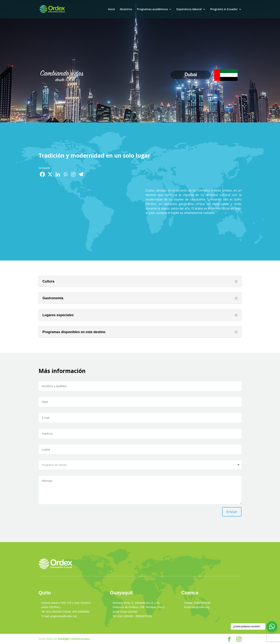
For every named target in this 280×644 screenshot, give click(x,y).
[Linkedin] (58, 174)
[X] (50, 174)
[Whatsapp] (65, 174)
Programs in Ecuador (224, 9)
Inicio (112, 9)
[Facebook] (42, 174)
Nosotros (126, 9)
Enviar (232, 512)
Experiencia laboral (189, 9)
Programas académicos (152, 9)
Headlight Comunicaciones (74, 639)
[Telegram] (81, 174)
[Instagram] (73, 174)
